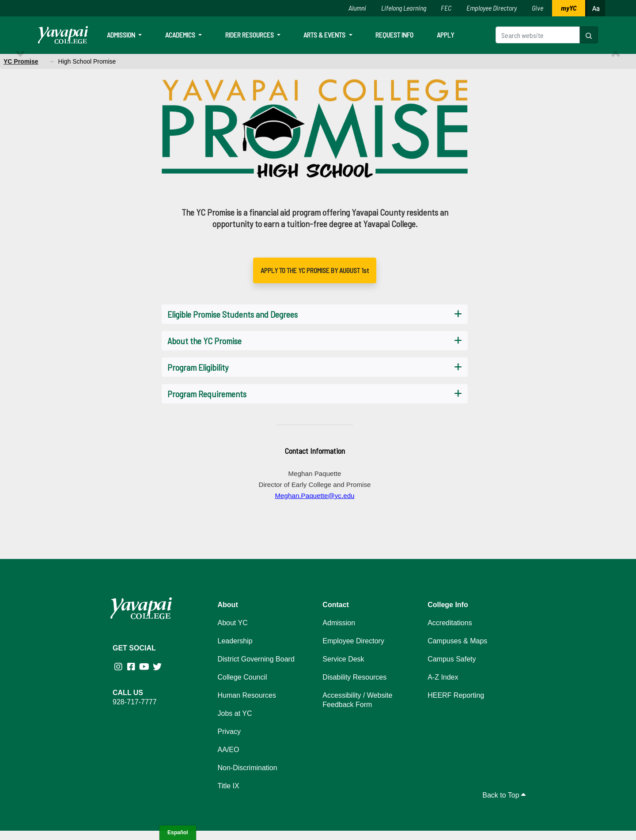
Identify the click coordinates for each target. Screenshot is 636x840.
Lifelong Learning (404, 8)
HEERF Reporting (456, 695)
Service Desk (343, 659)
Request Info (394, 35)
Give (538, 8)
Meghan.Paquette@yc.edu (314, 496)
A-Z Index (443, 677)
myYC (569, 8)
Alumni (357, 8)
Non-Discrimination (248, 768)
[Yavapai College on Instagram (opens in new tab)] (119, 667)
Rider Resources (250, 35)
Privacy (229, 732)
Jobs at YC (235, 713)
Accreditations (450, 623)
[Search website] (538, 35)
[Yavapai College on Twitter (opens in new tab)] (158, 667)
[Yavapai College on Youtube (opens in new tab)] (145, 667)
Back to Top (504, 795)
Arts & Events (325, 35)
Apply (445, 35)
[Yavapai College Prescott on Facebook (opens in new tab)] (132, 667)
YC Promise (21, 61)
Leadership (235, 641)
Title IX (229, 786)
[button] (589, 35)
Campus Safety (452, 659)
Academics (181, 35)
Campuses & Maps (457, 641)
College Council (242, 677)
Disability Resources (354, 677)
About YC (233, 623)
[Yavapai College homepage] (63, 35)
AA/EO (229, 750)
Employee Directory (492, 8)
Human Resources (247, 695)
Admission (122, 35)
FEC (446, 8)
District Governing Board (256, 659)
